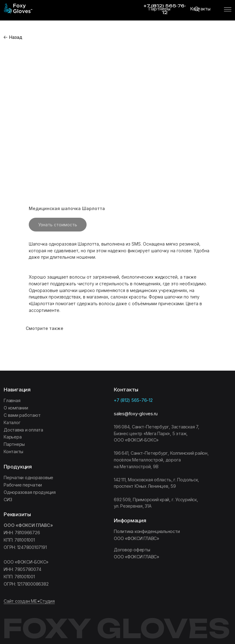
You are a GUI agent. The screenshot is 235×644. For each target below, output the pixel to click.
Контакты (200, 9)
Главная (12, 400)
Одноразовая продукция (30, 492)
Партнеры (160, 9)
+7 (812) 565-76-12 (133, 400)
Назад (16, 37)
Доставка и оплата (23, 430)
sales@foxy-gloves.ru (136, 414)
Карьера (13, 437)
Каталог (12, 422)
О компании (16, 408)
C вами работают (22, 415)
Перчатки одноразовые (28, 477)
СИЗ (8, 500)
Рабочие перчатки (23, 485)
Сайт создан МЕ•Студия (29, 601)
